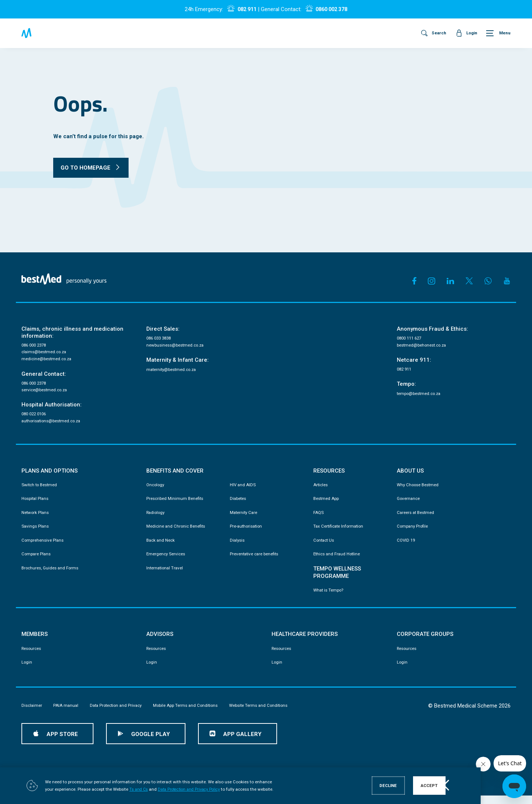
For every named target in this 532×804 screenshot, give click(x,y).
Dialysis (238, 546)
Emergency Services (167, 561)
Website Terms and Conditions (278, 713)
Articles (321, 489)
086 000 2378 (35, 346)
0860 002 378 (333, 9)
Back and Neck (162, 546)
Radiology (157, 518)
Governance (410, 503)
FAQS (319, 518)
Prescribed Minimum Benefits (177, 503)
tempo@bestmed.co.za (422, 396)
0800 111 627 (411, 339)
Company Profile (414, 532)
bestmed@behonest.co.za (425, 346)
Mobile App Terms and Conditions (198, 713)
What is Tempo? (330, 597)
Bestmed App (327, 503)
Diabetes (239, 503)
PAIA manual (68, 713)
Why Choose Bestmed (420, 489)
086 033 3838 (160, 339)
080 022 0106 (35, 417)
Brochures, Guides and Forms (53, 575)
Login (27, 670)
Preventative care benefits (257, 561)
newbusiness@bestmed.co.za (178, 346)
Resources (33, 656)
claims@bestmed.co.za (46, 353)
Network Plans (36, 518)
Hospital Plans (37, 503)
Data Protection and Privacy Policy (183, 790)
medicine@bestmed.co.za (49, 361)
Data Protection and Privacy (122, 713)
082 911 (245, 9)
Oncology (156, 489)
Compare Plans (37, 561)
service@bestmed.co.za (47, 393)
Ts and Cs (129, 790)
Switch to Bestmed (41, 489)
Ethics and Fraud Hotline (339, 561)
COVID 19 (407, 546)
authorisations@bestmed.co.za (55, 425)
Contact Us (325, 546)
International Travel (166, 575)
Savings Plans (36, 532)
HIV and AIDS (243, 489)
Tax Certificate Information (341, 532)
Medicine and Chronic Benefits (178, 532)
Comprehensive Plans (44, 546)
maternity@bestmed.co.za (174, 371)
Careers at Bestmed (417, 518)
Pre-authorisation (248, 532)
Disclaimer (33, 713)
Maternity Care (245, 518)
